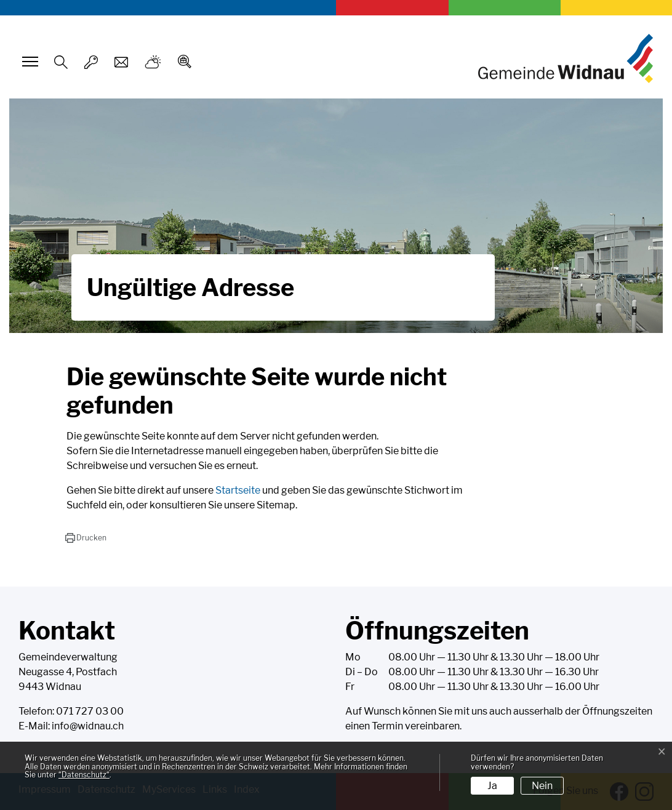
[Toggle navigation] (28, 62)
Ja (492, 786)
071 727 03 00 (90, 711)
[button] (86, 538)
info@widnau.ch (88, 726)
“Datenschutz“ (84, 775)
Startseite (238, 490)
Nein (542, 786)
